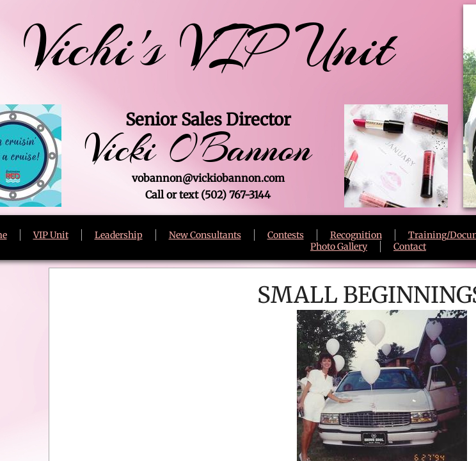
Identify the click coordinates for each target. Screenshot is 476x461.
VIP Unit (51, 235)
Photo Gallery (339, 247)
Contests (286, 235)
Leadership (119, 235)
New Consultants (205, 235)
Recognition (356, 235)
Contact (410, 247)
